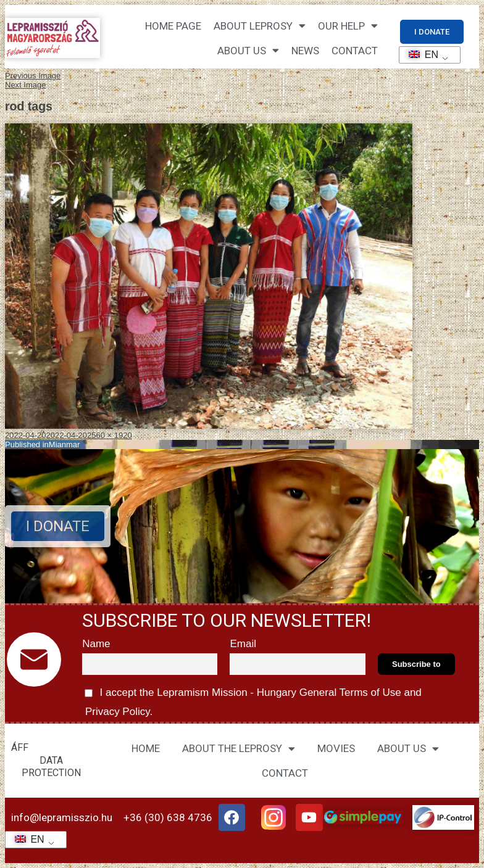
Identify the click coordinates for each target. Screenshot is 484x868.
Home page (173, 26)
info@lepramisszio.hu (62, 817)
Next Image (25, 85)
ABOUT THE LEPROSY (239, 749)
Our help (348, 26)
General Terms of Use (350, 692)
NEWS (305, 51)
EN (419, 55)
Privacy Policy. (117, 712)
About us (248, 50)
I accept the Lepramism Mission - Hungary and (252, 700)
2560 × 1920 (110, 435)
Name (96, 644)
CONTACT (355, 51)
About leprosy (260, 26)
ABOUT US (408, 749)
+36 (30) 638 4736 (168, 817)
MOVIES (336, 748)
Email (243, 644)
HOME (146, 748)
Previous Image (33, 76)
